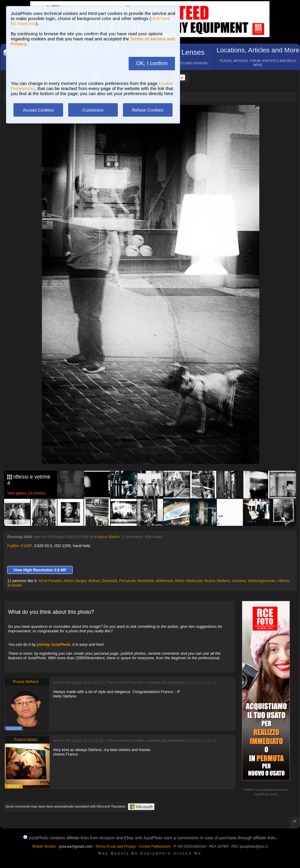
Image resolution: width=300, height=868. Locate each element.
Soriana (239, 581)
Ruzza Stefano (217, 581)
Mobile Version (44, 846)
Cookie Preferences (155, 846)
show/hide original (200, 683)
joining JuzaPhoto (54, 644)
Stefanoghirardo (261, 581)
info (274, 794)
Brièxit (94, 581)
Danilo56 (109, 581)
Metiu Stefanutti (188, 581)
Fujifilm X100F (19, 546)
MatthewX (164, 581)
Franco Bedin (107, 537)
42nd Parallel (50, 581)
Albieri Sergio (75, 581)
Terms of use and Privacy (116, 846)
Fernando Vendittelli (136, 581)
